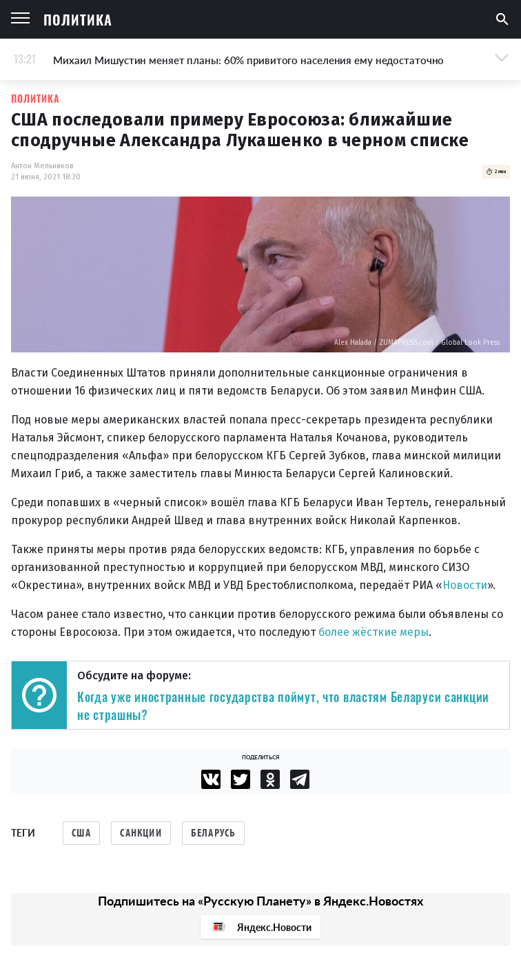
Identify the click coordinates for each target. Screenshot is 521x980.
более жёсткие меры (374, 632)
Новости (465, 585)
